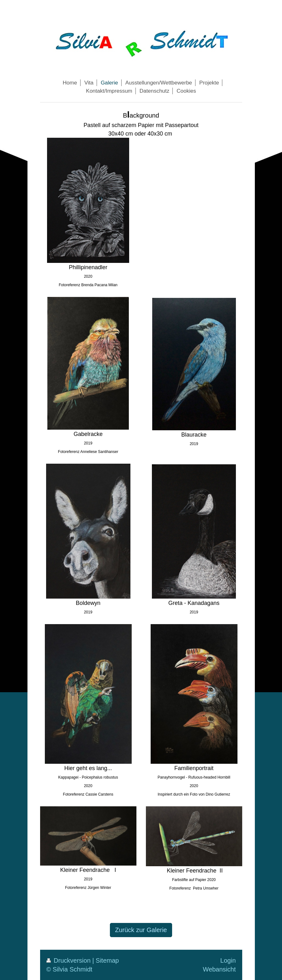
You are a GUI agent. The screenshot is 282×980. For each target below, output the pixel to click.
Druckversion (69, 960)
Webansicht (219, 969)
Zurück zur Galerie (141, 930)
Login (228, 960)
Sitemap (107, 960)
